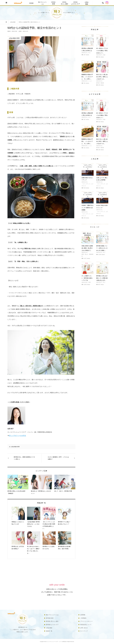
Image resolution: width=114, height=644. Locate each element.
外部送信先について (86, 625)
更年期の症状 (50, 618)
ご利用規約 (83, 618)
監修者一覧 (49, 631)
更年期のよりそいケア (52, 625)
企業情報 (83, 615)
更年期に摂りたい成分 (52, 621)
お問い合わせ (84, 628)
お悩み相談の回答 (15, 447)
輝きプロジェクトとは (42, 3)
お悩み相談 (49, 628)
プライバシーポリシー (86, 621)
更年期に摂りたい (65, 3)
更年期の (54, 3)
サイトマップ (84, 631)
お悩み (87, 3)
